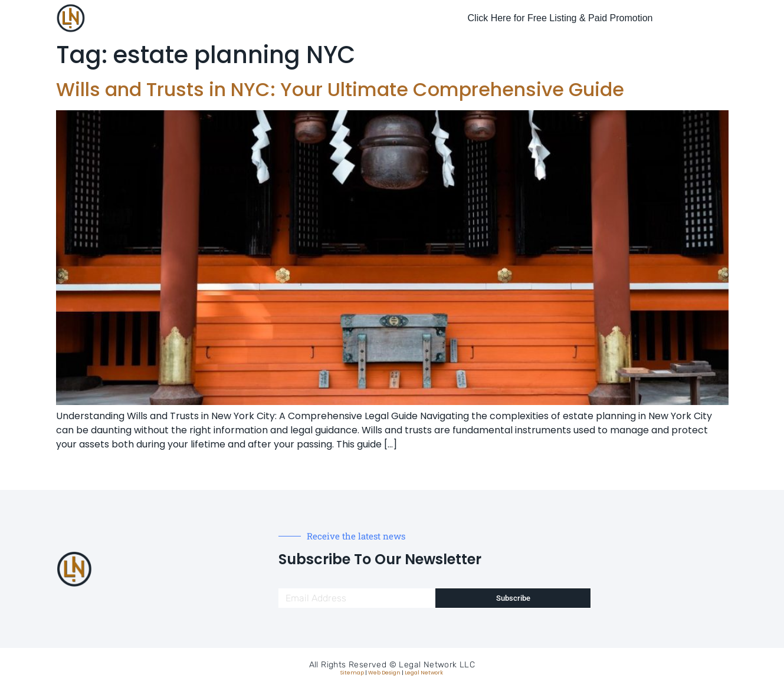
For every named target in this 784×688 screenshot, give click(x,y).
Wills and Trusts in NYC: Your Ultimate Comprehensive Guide (340, 89)
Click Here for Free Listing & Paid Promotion (560, 18)
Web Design (384, 673)
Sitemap (352, 673)
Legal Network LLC (437, 665)
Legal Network (424, 673)
